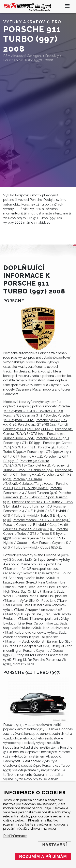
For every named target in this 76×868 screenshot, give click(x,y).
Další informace (15, 836)
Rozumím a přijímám (43, 856)
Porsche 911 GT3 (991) (52, 438)
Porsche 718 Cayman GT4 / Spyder (30, 415)
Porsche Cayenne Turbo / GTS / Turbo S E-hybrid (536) (36, 534)
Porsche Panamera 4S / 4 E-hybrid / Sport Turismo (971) (37, 497)
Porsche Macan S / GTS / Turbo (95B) (41, 520)
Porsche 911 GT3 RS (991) (22, 443)
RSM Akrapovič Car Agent (23, 56)
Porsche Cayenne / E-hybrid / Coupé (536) (36, 525)
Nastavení (55, 845)
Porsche (36, 200)
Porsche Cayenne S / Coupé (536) (29, 529)
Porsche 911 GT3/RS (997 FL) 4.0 (28, 429)
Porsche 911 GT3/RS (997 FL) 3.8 (43, 425)
